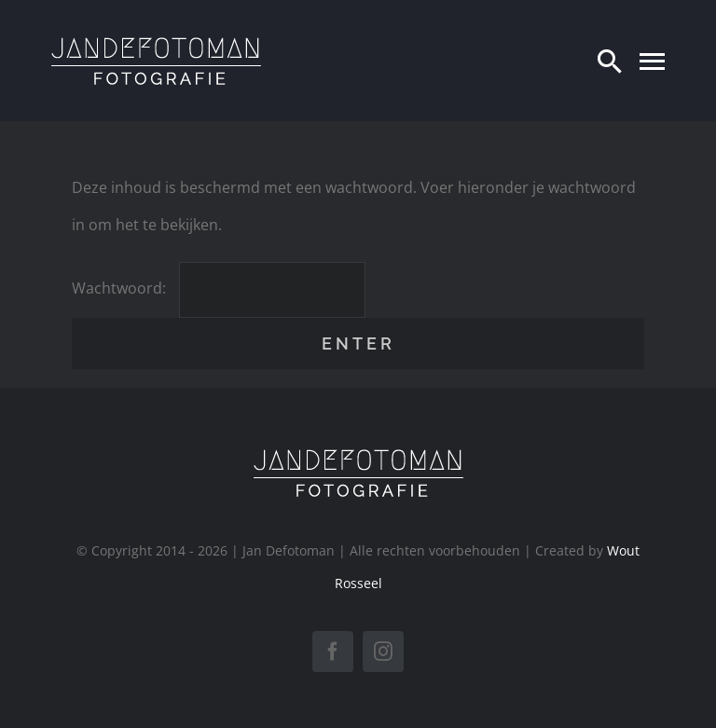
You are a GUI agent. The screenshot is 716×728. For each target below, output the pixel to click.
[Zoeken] (610, 61)
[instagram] (383, 652)
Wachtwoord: (219, 288)
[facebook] (333, 652)
